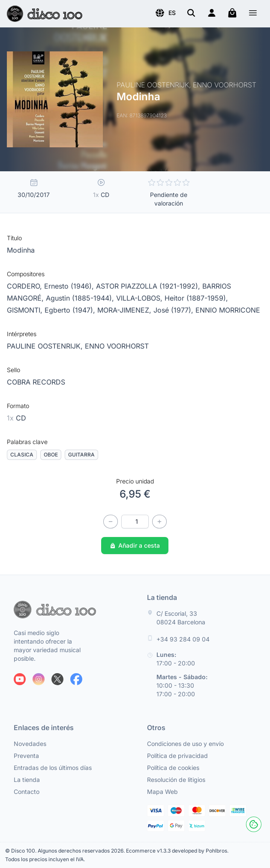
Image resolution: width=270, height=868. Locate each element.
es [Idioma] (165, 13)
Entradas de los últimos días (53, 768)
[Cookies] (254, 824)
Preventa (26, 756)
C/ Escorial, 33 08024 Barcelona (181, 618)
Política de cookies (173, 768)
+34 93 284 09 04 (183, 639)
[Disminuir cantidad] (111, 522)
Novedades (30, 744)
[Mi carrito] (232, 13)
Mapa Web (162, 792)
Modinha (21, 250)
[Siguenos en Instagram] (39, 679)
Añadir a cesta (135, 545)
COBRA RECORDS (36, 382)
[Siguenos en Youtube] (20, 679)
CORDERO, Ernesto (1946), (51, 286)
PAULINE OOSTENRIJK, (46, 346)
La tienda (27, 780)
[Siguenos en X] (57, 679)
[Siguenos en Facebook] (76, 679)
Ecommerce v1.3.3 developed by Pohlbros (177, 851)
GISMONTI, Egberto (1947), (52, 310)
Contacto (27, 792)
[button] (165, 13)
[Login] (212, 13)
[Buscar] (191, 13)
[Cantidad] (135, 522)
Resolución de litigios (176, 780)
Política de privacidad (177, 756)
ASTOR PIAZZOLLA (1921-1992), (149, 286)
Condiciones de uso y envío (185, 744)
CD (16, 418)
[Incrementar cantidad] (159, 522)
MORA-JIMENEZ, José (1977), (146, 310)
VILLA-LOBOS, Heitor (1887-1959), (172, 298)
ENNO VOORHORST (117, 346)
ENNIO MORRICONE (228, 310)
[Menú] (253, 14)
